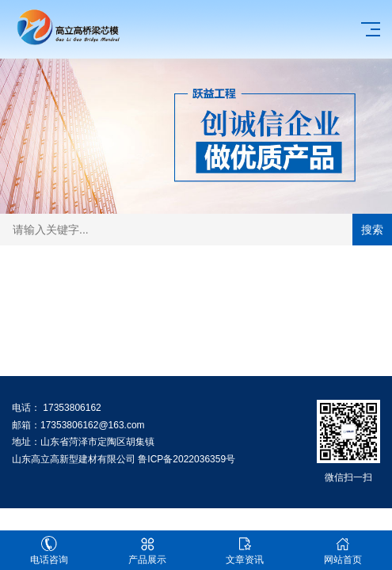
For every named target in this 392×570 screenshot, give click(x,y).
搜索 (372, 230)
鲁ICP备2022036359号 (186, 459)
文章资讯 (245, 551)
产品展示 (147, 551)
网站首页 (343, 551)
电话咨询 (49, 551)
